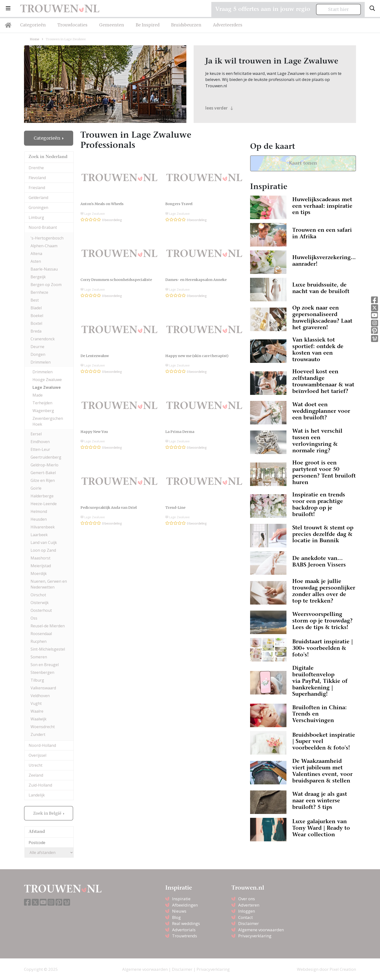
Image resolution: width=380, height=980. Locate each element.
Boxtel (36, 323)
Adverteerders (228, 25)
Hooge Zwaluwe (47, 380)
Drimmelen (41, 362)
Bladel (36, 308)
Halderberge (42, 496)
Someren (39, 657)
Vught (36, 703)
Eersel (36, 434)
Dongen (38, 354)
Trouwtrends (185, 936)
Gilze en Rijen (43, 480)
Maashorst (40, 558)
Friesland (37, 188)
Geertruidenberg (46, 457)
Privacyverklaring (255, 936)
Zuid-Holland (40, 785)
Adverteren (249, 905)
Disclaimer (249, 923)
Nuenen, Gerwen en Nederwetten (49, 584)
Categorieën (33, 25)
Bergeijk (38, 277)
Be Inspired (148, 25)
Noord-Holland (42, 745)
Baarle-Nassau (44, 269)
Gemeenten (112, 25)
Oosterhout (41, 610)
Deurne (37, 347)
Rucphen (39, 641)
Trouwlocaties (72, 25)
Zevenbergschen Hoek (48, 421)
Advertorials (184, 930)
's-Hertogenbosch (47, 238)
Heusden (39, 519)
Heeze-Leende (44, 504)
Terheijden (42, 403)
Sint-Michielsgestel (48, 649)
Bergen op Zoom (46, 285)
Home (35, 39)
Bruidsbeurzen (186, 25)
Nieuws (179, 911)
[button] (8, 8)
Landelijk (37, 795)
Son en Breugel (45, 665)
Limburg (36, 217)
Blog (176, 917)
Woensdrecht (43, 727)
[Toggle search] (372, 8)
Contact (245, 917)
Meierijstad (41, 566)
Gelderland (38, 198)
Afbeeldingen (185, 905)
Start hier (338, 9)
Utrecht (36, 765)
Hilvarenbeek (43, 527)
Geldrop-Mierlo (44, 465)
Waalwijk (39, 719)
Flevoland (37, 178)
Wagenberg (43, 411)
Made (38, 395)
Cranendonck (43, 339)
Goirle (36, 488)
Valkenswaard (43, 688)
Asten (36, 261)
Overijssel (37, 755)
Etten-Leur (40, 449)
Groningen (38, 207)
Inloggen (247, 911)
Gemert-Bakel (43, 473)
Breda (36, 331)
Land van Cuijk (44, 542)
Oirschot (38, 595)
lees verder (219, 108)
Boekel (37, 316)
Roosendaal (41, 634)
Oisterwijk (40, 603)
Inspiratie (181, 899)
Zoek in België (48, 813)
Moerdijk (39, 574)
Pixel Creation (343, 969)
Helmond (39, 511)
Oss (34, 618)
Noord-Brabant (43, 227)
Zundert (38, 734)
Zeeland (36, 775)
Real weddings (186, 923)
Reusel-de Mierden (48, 626)
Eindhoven (40, 442)
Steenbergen (42, 672)
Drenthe (36, 168)
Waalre (37, 711)
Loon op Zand (43, 550)
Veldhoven (40, 696)
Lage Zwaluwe (47, 387)
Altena (36, 254)
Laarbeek (39, 535)
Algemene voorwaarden (261, 930)
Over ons (247, 899)
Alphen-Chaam (44, 246)
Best (35, 300)
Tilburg (37, 680)
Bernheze (39, 292)
